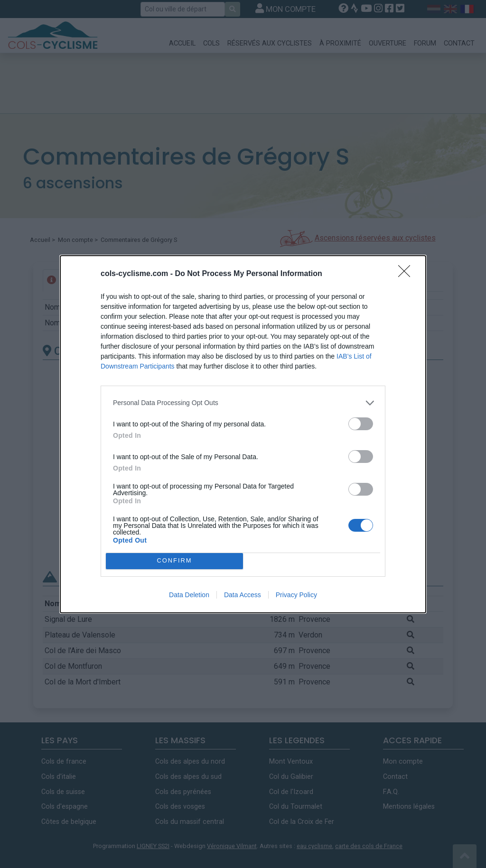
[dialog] (243, 434)
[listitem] (243, 403)
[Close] (407, 274)
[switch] (361, 424)
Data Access (243, 595)
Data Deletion (189, 595)
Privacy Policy (296, 595)
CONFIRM (174, 561)
